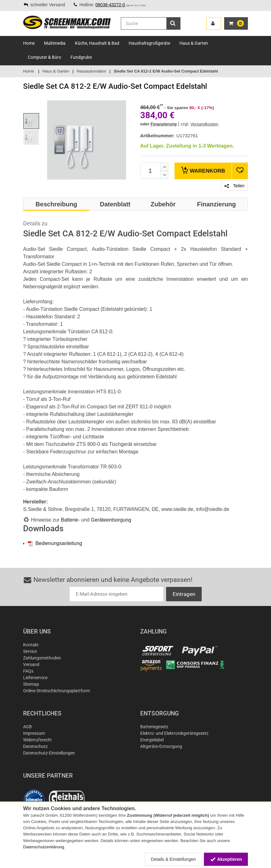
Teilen (234, 186)
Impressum (34, 733)
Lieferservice (35, 678)
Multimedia (55, 43)
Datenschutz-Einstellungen (49, 753)
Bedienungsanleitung (55, 543)
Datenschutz (35, 746)
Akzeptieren (226, 859)
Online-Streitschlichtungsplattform (57, 691)
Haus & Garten (194, 43)
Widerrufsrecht (37, 740)
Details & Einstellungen (173, 859)
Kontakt (31, 645)
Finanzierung (164, 124)
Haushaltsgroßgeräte (149, 43)
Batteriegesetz (154, 727)
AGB (27, 727)
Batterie (69, 520)
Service (30, 651)
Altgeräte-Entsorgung (161, 746)
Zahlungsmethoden (42, 658)
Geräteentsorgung (111, 520)
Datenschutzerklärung (44, 847)
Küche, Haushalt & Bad (97, 43)
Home (29, 43)
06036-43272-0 (110, 5)
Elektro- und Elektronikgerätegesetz (174, 733)
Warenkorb (203, 170)
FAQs (28, 671)
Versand (31, 664)
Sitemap (31, 684)
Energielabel (152, 740)
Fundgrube (81, 57)
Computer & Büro (44, 57)
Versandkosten (204, 124)
